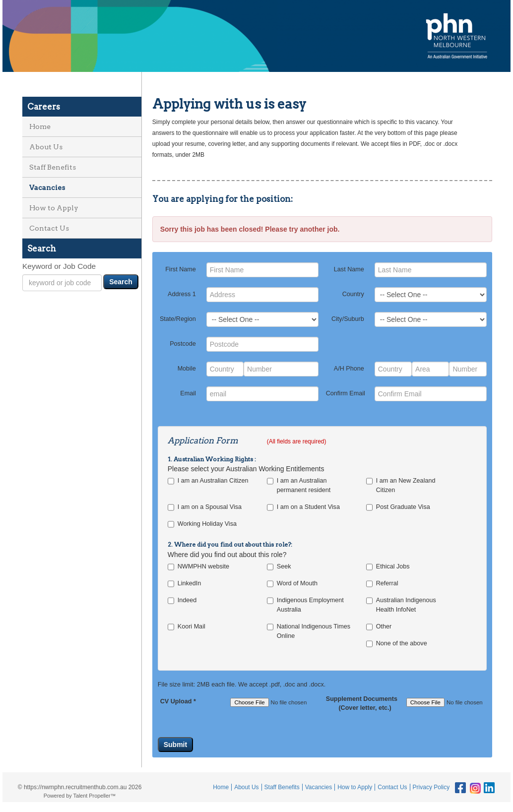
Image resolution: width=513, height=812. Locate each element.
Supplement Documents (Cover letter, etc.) (359, 703)
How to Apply (54, 208)
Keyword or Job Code (59, 266)
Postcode (183, 344)
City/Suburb (348, 319)
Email (188, 393)
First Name (181, 269)
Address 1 (182, 294)
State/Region (178, 319)
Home (40, 126)
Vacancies (47, 187)
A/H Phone (349, 369)
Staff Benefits (53, 167)
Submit (175, 745)
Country (353, 294)
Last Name (349, 269)
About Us (46, 147)
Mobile (187, 369)
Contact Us (49, 228)
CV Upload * (178, 701)
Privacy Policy (431, 787)
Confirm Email (346, 393)
